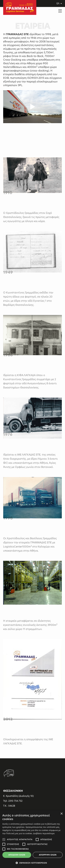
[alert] (32, 839)
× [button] (61, 814)
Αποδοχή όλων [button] (17, 855)
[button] (32, 863)
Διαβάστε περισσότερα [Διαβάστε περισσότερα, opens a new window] (44, 833)
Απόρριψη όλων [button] (48, 855)
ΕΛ (59, 3)
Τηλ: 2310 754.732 (13, 801)
